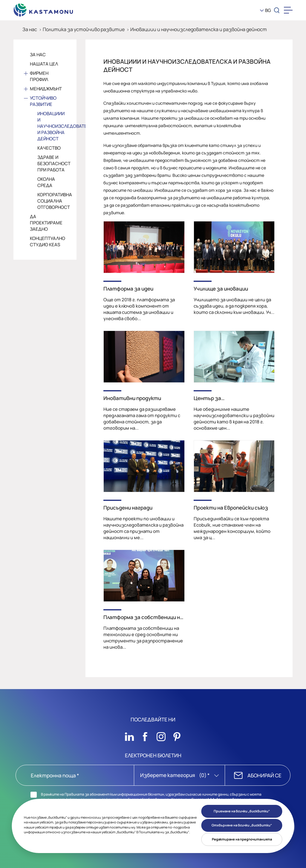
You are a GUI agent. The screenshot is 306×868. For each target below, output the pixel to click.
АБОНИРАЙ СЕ (264, 775)
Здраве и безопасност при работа (52, 164)
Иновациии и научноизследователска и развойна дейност (199, 29)
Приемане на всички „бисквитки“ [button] (242, 811)
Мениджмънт (46, 89)
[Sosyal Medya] (129, 735)
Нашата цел (44, 64)
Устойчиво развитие (43, 101)
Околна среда (46, 182)
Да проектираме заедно (46, 223)
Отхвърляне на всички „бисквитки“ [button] (242, 825)
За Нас (38, 55)
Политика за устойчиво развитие (84, 29)
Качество (49, 148)
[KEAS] (43, 9)
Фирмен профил (39, 76)
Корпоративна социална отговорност (52, 201)
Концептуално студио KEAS (48, 241)
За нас (30, 29)
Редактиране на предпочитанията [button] (242, 839)
